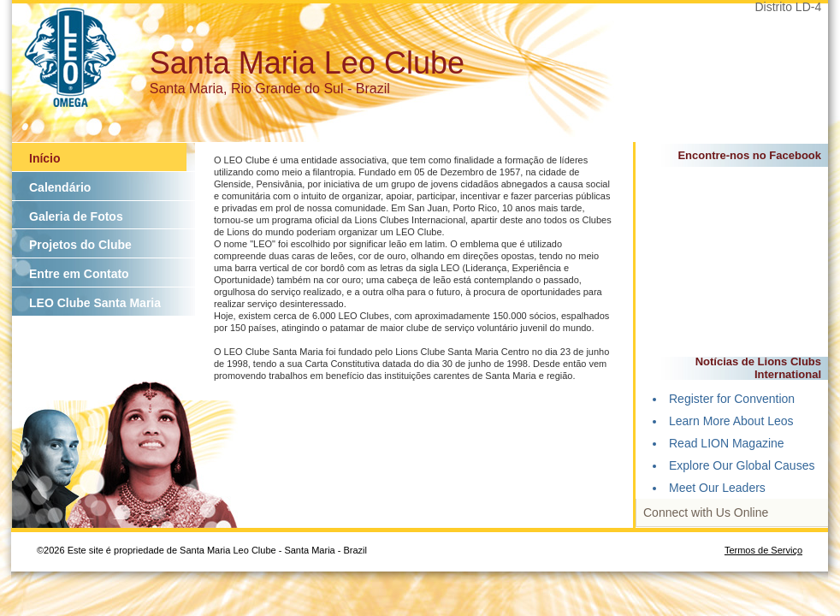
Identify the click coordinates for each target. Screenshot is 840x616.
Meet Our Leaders (717, 488)
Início (45, 158)
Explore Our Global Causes (742, 465)
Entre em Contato (79, 274)
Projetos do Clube (80, 245)
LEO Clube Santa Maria (95, 303)
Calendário (60, 187)
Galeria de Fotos (76, 216)
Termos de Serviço (763, 550)
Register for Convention (732, 399)
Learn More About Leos (731, 421)
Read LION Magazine (727, 443)
